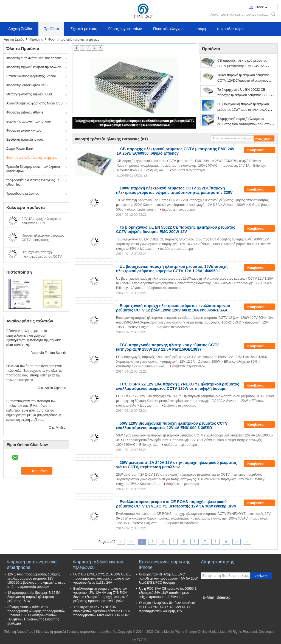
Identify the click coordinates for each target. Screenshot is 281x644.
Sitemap (223, 597)
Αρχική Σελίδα (20, 29)
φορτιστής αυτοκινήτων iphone (29, 121)
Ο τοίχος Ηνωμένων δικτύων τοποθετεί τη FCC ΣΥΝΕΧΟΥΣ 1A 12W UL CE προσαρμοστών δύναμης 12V (167, 607)
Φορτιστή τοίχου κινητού (24, 130)
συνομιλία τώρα (230, 29)
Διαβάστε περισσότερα (188, 170)
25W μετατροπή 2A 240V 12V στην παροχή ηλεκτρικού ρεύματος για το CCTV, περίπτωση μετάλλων (176, 465)
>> (237, 542)
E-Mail (208, 597)
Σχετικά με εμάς (84, 29)
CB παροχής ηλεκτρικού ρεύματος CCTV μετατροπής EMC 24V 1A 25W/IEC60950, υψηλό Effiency (242, 66)
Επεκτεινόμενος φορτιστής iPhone (31, 76)
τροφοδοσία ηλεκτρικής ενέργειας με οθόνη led (33, 182)
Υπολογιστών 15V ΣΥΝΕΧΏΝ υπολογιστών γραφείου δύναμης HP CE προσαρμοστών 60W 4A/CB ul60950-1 (102, 611)
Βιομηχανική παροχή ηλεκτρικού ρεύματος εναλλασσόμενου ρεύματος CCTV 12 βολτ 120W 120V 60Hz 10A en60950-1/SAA (173, 308)
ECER (141, 640)
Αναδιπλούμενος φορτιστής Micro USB (34, 103)
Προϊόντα (51, 29)
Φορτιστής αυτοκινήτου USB (27, 85)
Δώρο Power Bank (20, 149)
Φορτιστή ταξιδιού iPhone (25, 112)
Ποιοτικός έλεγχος (168, 29)
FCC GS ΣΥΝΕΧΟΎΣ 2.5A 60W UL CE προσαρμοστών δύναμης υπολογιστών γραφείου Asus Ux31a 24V (102, 578)
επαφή (200, 29)
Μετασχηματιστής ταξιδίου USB (29, 94)
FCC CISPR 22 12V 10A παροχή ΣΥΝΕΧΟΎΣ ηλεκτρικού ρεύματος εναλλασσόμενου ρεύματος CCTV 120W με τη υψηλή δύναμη (178, 386)
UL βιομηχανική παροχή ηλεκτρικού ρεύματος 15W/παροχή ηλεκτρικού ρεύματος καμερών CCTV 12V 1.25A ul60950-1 (172, 269)
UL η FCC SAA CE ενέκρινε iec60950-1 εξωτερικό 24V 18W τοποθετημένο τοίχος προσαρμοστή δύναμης (168, 593)
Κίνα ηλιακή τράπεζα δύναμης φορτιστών (66, 632)
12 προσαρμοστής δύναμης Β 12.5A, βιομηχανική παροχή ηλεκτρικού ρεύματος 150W (34, 597)
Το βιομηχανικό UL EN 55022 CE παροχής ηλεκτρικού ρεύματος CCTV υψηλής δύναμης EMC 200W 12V (244, 95)
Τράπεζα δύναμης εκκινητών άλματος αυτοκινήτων (33, 169)
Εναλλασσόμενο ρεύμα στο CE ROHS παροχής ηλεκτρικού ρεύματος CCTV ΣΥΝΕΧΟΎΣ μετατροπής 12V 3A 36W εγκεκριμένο (176, 504)
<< (131, 542)
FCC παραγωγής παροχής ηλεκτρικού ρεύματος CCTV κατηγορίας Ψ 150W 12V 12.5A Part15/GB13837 (167, 347)
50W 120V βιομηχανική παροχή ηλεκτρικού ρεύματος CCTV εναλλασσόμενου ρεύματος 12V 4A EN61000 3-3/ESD (172, 425)
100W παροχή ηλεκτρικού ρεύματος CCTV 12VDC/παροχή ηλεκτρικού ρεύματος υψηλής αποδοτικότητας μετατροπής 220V (174, 190)
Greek (261, 7)
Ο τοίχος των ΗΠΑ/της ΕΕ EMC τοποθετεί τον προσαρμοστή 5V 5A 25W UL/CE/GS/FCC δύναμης (168, 578)
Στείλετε (261, 576)
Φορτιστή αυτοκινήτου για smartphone (34, 58)
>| (247, 542)
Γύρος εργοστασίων (125, 29)
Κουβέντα (259, 150)
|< (121, 542)
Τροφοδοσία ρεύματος (23, 194)
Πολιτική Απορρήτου (19, 632)
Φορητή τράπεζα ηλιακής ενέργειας (32, 158)
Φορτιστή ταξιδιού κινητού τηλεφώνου (34, 67)
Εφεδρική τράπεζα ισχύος (25, 140)
